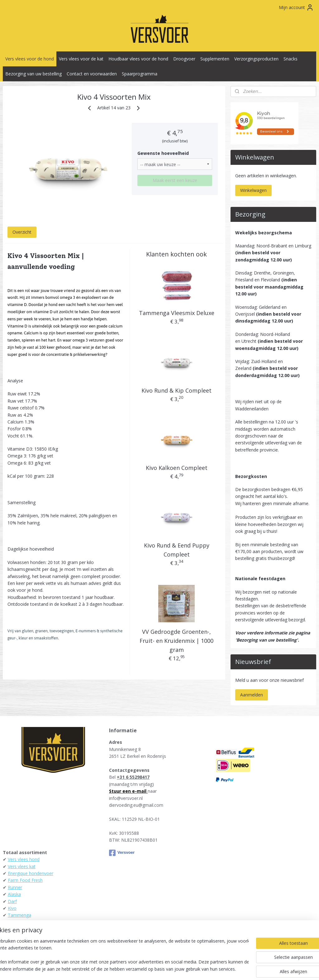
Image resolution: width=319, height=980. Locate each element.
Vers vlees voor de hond (30, 59)
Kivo (12, 908)
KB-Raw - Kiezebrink (28, 929)
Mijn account (296, 7)
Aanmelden (252, 695)
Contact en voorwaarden (92, 74)
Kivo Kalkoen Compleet (177, 468)
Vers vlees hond (24, 859)
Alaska (14, 894)
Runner (15, 887)
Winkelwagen (253, 190)
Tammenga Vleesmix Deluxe (177, 313)
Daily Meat (19, 922)
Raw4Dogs (19, 936)
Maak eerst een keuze (175, 180)
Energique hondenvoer (31, 873)
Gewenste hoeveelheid (163, 153)
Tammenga (19, 915)
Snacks (290, 59)
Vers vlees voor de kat (81, 59)
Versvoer (122, 853)
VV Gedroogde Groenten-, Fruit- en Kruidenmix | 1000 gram (176, 641)
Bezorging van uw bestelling (33, 74)
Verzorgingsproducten (256, 59)
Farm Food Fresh (25, 880)
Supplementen (215, 59)
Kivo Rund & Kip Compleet (176, 390)
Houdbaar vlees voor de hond (138, 59)
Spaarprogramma (140, 74)
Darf (12, 901)
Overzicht (22, 232)
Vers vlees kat (22, 866)
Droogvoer (184, 59)
